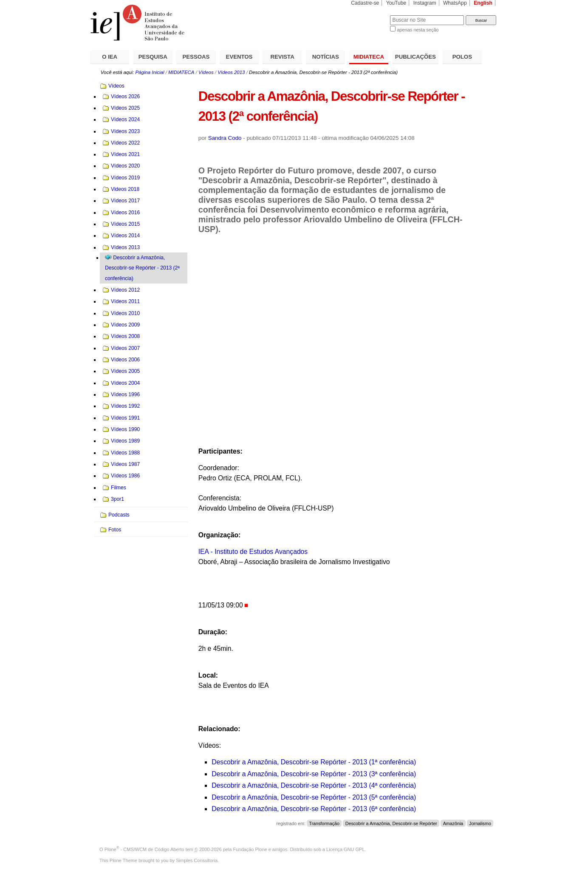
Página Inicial (150, 72)
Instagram (425, 3)
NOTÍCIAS (326, 57)
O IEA (110, 57)
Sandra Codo (225, 138)
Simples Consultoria (197, 860)
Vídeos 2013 (231, 72)
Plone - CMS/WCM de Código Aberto (144, 849)
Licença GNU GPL (345, 849)
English (483, 3)
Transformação (324, 823)
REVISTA (283, 57)
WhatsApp (455, 3)
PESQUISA (153, 57)
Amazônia (453, 823)
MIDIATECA (369, 57)
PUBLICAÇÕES (416, 57)
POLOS (462, 57)
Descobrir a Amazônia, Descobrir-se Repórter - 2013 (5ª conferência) (314, 797)
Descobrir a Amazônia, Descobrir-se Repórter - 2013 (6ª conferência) (314, 809)
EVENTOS (239, 57)
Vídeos (206, 72)
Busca (369, 15)
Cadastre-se (365, 3)
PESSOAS (196, 57)
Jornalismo (480, 823)
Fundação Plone (250, 849)
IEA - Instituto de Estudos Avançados (253, 552)
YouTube (396, 3)
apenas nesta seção (418, 30)
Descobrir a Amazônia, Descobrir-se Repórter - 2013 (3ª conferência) (314, 774)
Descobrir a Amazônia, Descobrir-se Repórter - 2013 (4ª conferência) (314, 785)
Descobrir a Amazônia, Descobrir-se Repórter (391, 823)
